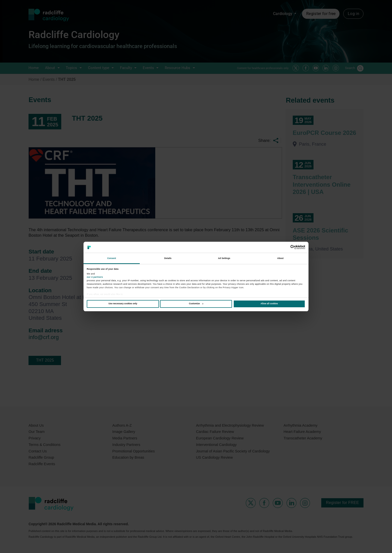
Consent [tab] (112, 258)
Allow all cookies (269, 304)
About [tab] (280, 258)
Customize (196, 304)
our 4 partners (95, 277)
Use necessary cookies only (123, 304)
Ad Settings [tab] (224, 258)
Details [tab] (168, 258)
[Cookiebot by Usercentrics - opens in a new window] (283, 247)
